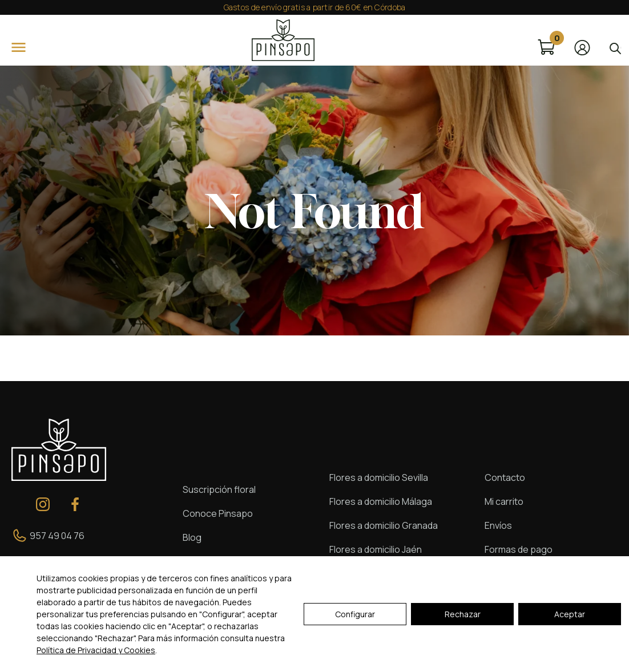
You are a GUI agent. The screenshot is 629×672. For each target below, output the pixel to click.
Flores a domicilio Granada (384, 525)
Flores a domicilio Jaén (376, 549)
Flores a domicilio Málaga (381, 501)
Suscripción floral (219, 489)
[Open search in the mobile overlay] (614, 47)
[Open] (19, 47)
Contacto (505, 477)
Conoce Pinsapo (218, 513)
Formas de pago (519, 549)
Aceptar (570, 614)
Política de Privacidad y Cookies (96, 650)
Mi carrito (504, 501)
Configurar (355, 614)
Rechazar (463, 614)
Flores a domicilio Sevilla (379, 477)
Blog (192, 537)
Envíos (498, 525)
